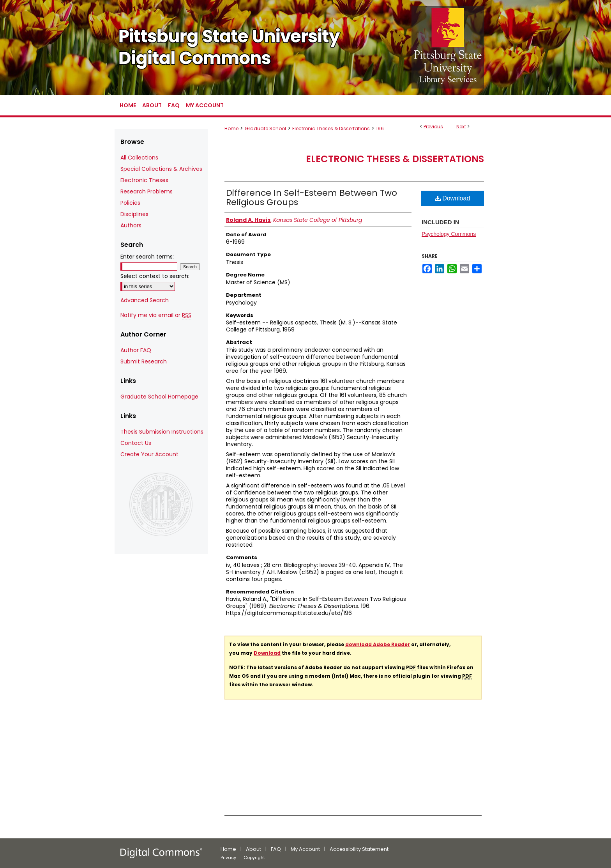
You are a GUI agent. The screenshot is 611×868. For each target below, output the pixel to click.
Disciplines (134, 214)
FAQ (276, 849)
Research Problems (147, 191)
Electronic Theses (144, 180)
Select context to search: (155, 276)
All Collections (139, 158)
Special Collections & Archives (161, 169)
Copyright (254, 857)
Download (453, 198)
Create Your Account (149, 454)
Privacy (228, 857)
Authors (131, 225)
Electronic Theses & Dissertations (331, 128)
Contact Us (136, 443)
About (253, 849)
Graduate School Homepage (159, 397)
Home (231, 128)
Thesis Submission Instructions (162, 432)
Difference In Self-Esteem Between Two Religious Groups (312, 198)
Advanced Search (145, 300)
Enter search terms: (147, 257)
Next (461, 127)
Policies (130, 203)
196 (380, 128)
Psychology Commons (449, 234)
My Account (305, 849)
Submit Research (144, 361)
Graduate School (265, 128)
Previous (433, 127)
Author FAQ (136, 350)
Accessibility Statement (359, 849)
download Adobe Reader (378, 644)
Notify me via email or (156, 315)
